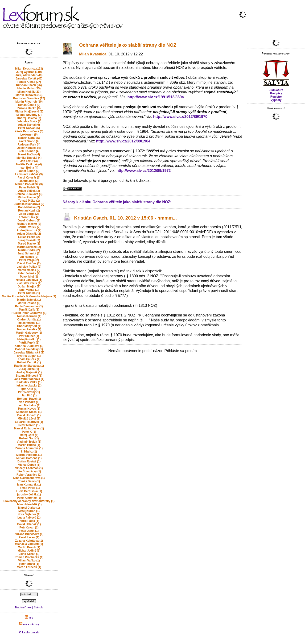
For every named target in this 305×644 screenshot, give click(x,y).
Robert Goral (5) (29, 138)
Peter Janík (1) (29, 531)
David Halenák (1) (29, 524)
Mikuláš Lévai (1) (29, 419)
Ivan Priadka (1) (29, 402)
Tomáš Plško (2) (29, 201)
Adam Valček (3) (29, 191)
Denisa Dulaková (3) (29, 194)
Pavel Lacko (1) (29, 537)
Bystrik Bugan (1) (29, 356)
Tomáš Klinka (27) (29, 82)
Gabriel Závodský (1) (29, 349)
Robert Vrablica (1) (29, 475)
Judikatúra (276, 90)
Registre (276, 97)
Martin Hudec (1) (29, 445)
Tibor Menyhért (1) (29, 326)
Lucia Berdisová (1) (29, 491)
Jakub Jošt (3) (29, 181)
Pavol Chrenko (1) (29, 498)
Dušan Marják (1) (29, 287)
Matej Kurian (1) (29, 511)
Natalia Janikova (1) (29, 280)
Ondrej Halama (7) (29, 118)
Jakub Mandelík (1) (29, 504)
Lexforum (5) (29, 135)
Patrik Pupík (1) (29, 343)
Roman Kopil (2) (29, 211)
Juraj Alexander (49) (29, 75)
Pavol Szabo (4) (29, 141)
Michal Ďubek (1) (29, 465)
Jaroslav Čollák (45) (29, 79)
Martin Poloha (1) (29, 303)
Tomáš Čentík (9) (29, 105)
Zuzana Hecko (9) (29, 108)
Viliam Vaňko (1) (29, 561)
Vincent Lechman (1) (29, 468)
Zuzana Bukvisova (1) (29, 534)
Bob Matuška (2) (29, 207)
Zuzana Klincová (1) (29, 376)
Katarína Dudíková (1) (29, 346)
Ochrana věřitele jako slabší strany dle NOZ (128, 45)
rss (29, 618)
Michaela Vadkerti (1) (29, 544)
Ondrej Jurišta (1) (29, 320)
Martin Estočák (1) (29, 567)
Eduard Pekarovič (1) (29, 422)
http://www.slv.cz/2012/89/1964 (123, 141)
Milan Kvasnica (93, 54)
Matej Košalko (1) (29, 339)
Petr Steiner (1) (29, 336)
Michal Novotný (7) (29, 115)
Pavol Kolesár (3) (29, 178)
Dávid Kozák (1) (29, 554)
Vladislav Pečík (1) (29, 283)
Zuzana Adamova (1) (29, 448)
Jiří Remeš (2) (29, 257)
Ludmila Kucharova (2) (29, 204)
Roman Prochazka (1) (29, 557)
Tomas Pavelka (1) (29, 329)
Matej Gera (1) (29, 435)
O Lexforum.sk (29, 632)
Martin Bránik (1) (29, 547)
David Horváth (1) (29, 415)
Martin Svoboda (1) (29, 455)
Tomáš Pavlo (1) (29, 488)
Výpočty (276, 100)
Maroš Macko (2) (29, 244)
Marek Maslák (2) (29, 270)
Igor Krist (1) (29, 389)
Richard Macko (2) (29, 224)
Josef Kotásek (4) (29, 148)
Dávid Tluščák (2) (29, 263)
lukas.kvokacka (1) (29, 386)
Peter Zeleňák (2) (29, 273)
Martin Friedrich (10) (29, 102)
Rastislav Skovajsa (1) (29, 366)
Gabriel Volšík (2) (29, 227)
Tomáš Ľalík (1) (29, 310)
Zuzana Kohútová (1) (29, 541)
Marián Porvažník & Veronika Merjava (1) (29, 296)
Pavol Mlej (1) (29, 277)
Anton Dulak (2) (29, 217)
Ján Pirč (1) (29, 395)
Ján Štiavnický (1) (29, 471)
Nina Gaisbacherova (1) (29, 478)
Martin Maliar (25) (29, 88)
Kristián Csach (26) (29, 85)
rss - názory (29, 624)
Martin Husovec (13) (29, 95)
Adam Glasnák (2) (29, 234)
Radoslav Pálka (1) (29, 382)
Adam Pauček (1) (29, 359)
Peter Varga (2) (29, 260)
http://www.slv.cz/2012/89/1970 (180, 117)
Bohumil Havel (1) (29, 399)
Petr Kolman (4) (29, 151)
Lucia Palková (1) (29, 518)
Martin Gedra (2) (29, 250)
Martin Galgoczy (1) (29, 333)
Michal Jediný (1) (29, 551)
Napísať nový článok (29, 607)
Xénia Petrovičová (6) (29, 131)
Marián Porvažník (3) (29, 184)
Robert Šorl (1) (29, 438)
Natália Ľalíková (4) (29, 164)
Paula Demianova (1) (29, 306)
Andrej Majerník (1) (29, 372)
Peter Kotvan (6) (29, 128)
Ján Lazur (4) (29, 161)
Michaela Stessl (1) (29, 412)
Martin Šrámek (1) (29, 300)
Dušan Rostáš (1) (29, 461)
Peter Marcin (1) (29, 425)
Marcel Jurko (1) (29, 508)
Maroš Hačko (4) (29, 154)
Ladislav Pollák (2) (29, 267)
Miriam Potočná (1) (29, 458)
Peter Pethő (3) (29, 187)
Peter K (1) (29, 432)
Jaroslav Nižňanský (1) (29, 353)
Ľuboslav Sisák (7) (29, 121)
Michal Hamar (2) (29, 197)
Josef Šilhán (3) (29, 171)
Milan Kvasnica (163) (29, 69)
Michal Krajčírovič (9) (29, 112)
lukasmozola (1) (29, 323)
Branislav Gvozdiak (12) (29, 98)
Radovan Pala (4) (29, 145)
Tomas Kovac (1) (29, 409)
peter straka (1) (29, 564)
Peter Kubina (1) (29, 293)
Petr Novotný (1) (29, 392)
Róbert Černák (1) (29, 362)
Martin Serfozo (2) (29, 247)
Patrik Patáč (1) (29, 521)
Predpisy (276, 93)
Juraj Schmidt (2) (29, 253)
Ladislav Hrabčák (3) (29, 174)
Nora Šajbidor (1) (29, 514)
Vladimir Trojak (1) (29, 442)
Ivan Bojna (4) (29, 168)
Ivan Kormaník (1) (29, 485)
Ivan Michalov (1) (29, 405)
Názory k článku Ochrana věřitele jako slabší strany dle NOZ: (117, 202)
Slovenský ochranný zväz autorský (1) (29, 501)
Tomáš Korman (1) (29, 316)
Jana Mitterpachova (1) (29, 379)
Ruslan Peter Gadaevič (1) (29, 313)
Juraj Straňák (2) (29, 240)
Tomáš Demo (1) (29, 481)
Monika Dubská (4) (29, 158)
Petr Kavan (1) (29, 528)
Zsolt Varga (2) (29, 214)
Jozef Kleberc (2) (29, 220)
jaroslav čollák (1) (29, 494)
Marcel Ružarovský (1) (29, 428)
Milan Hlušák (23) (29, 92)
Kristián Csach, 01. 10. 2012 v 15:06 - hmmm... (125, 218)
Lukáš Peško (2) (29, 237)
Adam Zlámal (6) (29, 125)
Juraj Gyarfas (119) (29, 72)
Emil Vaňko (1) (29, 290)
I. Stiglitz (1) (29, 452)
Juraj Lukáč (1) (29, 369)
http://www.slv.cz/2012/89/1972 (144, 171)
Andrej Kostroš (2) (29, 230)
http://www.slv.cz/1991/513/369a (156, 97)
